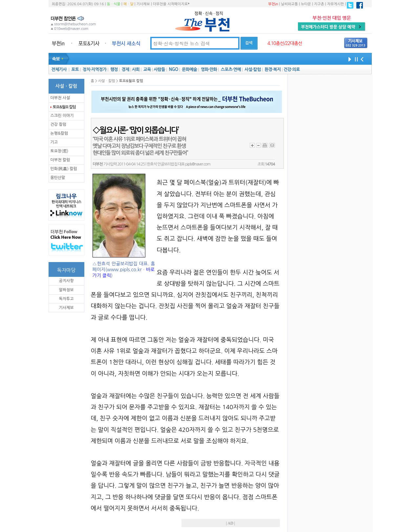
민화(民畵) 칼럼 (64, 169)
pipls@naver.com (198, 164)
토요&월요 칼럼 (64, 107)
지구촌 (319, 4)
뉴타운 (306, 4)
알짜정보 (66, 290)
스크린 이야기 (62, 116)
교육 (147, 69)
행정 (114, 69)
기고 (54, 142)
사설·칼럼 (252, 69)
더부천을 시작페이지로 (171, 4)
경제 (126, 69)
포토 (75, 69)
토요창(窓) (60, 151)
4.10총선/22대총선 (285, 43)
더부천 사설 (60, 98)
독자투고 (66, 299)
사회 (136, 69)
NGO (174, 69)
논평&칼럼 (59, 133)
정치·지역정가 (95, 69)
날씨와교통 (289, 4)
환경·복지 (273, 69)
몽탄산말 (58, 178)
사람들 (159, 69)
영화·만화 (209, 69)
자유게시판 (336, 4)
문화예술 (189, 69)
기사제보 (143, 4)
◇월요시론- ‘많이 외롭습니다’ (136, 130)
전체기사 (59, 69)
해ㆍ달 (128, 4)
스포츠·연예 (231, 69)
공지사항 (66, 281)
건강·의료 (292, 69)
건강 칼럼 (58, 124)
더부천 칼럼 (60, 160)
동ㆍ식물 (114, 4)
